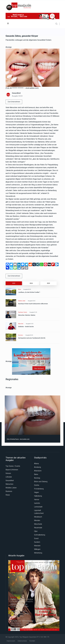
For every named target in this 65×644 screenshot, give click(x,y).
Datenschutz (22, 641)
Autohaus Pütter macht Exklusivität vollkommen (33, 304)
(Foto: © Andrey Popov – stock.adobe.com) (18, 439)
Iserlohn (37, 503)
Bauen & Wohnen (12, 470)
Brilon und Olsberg (41, 482)
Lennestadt (38, 507)
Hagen (36, 492)
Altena (36, 464)
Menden (37, 520)
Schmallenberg (40, 535)
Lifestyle (9, 477)
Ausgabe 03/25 (32, 301)
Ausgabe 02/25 (27, 289)
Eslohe (37, 485)
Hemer (37, 500)
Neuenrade (38, 528)
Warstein (37, 546)
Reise (20, 289)
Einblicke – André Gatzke (26, 327)
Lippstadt (38, 510)
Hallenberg (38, 496)
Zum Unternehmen (14, 102)
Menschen (21, 324)
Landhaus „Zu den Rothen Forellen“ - (29, 292)
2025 (14, 283)
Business (21, 335)
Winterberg (38, 553)
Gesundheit (16, 93)
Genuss (8, 473)
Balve (36, 474)
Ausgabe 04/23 (17, 96)
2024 (31, 283)
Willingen (37, 549)
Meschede (38, 524)
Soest (36, 538)
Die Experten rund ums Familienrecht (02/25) (32, 338)
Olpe (36, 531)
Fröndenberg (39, 489)
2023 (48, 283)
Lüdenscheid (39, 513)
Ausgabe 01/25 (33, 312)
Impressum (11, 641)
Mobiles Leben (22, 301)
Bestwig (37, 478)
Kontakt (32, 641)
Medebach (38, 517)
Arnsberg (37, 467)
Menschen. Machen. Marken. (27, 315)
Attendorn (38, 471)
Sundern (37, 542)
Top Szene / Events (23, 312)
